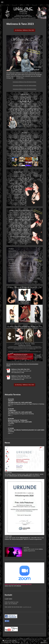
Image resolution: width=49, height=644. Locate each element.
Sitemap (14, 641)
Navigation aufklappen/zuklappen (24, 2)
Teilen (7, 621)
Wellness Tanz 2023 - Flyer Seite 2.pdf (21, 378)
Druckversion (7, 641)
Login (45, 641)
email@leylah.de (27, 607)
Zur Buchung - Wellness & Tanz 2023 (25, 30)
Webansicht (43, 642)
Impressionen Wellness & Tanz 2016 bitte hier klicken (24, 82)
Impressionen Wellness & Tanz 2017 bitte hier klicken (24, 86)
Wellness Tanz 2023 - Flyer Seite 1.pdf (21, 371)
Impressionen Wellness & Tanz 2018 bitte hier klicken (24, 89)
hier (15, 78)
